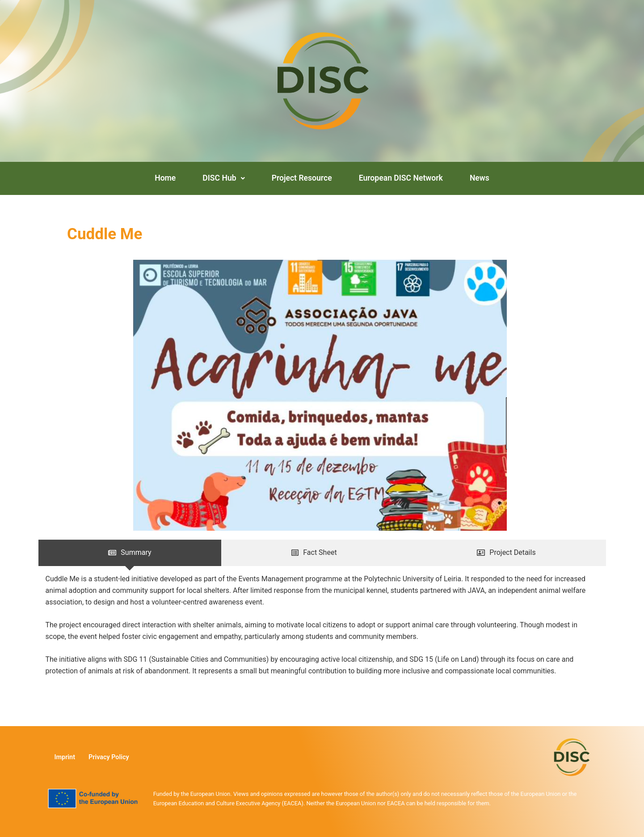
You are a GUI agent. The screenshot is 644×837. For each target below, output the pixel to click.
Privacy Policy (109, 757)
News (480, 178)
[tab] (130, 553)
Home (165, 178)
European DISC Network (401, 178)
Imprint (65, 757)
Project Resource (302, 178)
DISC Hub (223, 178)
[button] (223, 178)
